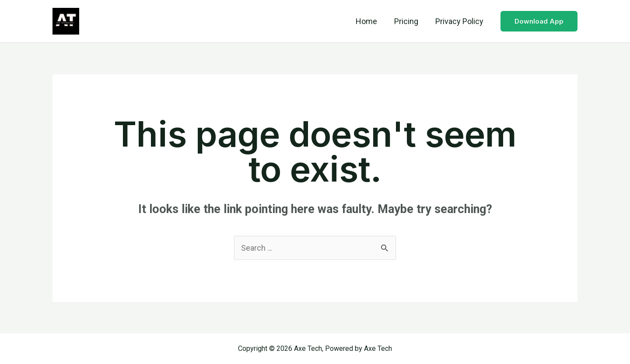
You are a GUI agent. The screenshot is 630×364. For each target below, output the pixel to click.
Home (369, 21)
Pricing (408, 21)
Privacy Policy (460, 21)
